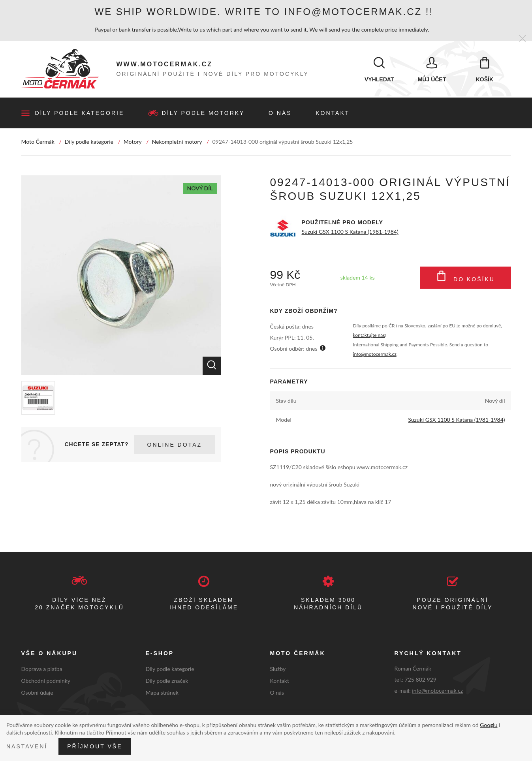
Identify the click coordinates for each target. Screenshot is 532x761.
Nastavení (27, 746)
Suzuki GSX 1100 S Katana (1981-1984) (350, 232)
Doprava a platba (42, 670)
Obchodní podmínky (46, 681)
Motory (133, 142)
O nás (280, 114)
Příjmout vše (95, 746)
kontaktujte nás (369, 336)
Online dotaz (175, 445)
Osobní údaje (37, 693)
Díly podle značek (167, 681)
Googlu (489, 725)
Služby (278, 670)
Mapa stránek (162, 693)
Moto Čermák (38, 142)
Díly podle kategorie (80, 114)
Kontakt (333, 114)
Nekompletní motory (177, 142)
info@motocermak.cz (375, 355)
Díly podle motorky (203, 114)
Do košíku (465, 278)
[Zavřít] (522, 39)
